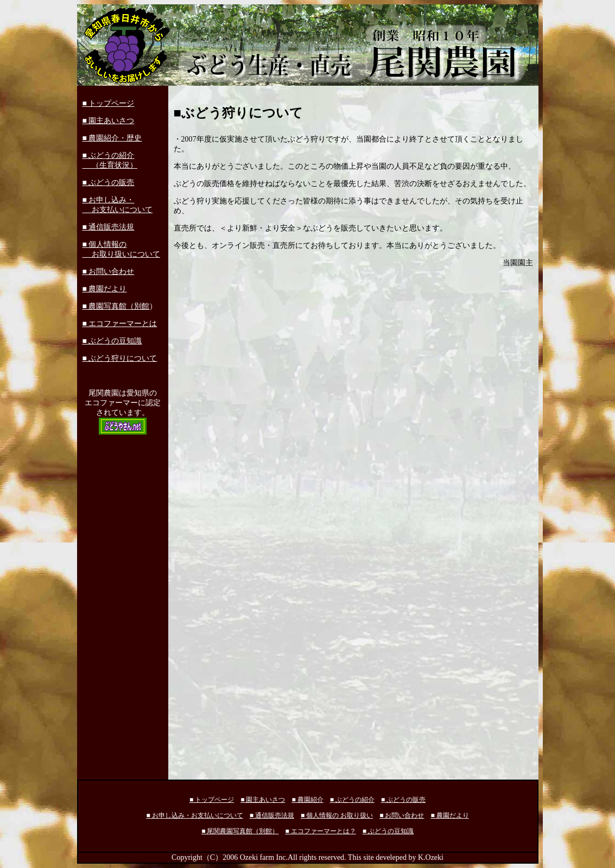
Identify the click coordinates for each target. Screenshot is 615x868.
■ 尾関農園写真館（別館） (240, 831)
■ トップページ (109, 103)
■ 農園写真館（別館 (116, 306)
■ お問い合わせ (109, 272)
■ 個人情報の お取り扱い (337, 815)
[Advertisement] (123, 605)
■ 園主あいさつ (109, 121)
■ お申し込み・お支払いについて (194, 815)
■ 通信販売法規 (109, 227)
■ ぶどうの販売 (109, 183)
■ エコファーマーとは (120, 324)
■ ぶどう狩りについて (120, 358)
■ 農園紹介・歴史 (112, 138)
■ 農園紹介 (307, 800)
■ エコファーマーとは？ (320, 831)
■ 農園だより (105, 289)
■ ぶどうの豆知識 (112, 341)
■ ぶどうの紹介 (352, 800)
